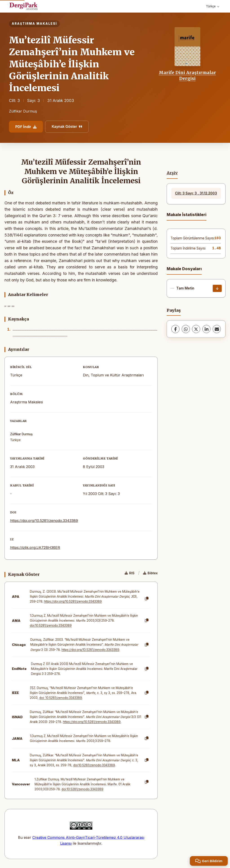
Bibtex (150, 573)
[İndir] (217, 288)
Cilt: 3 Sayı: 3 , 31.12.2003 (196, 193)
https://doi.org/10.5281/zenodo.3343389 (44, 521)
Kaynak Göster (67, 127)
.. (9, 305)
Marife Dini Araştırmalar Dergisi (187, 75)
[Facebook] (175, 329)
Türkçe (213, 6)
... (13, 305)
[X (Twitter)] (196, 329)
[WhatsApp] (186, 329)
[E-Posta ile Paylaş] (217, 329)
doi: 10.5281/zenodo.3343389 (61, 698)
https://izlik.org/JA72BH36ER (35, 548)
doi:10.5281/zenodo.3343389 (51, 625)
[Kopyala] (147, 599)
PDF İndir (26, 127)
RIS (130, 573)
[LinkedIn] (206, 329)
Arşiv (172, 173)
